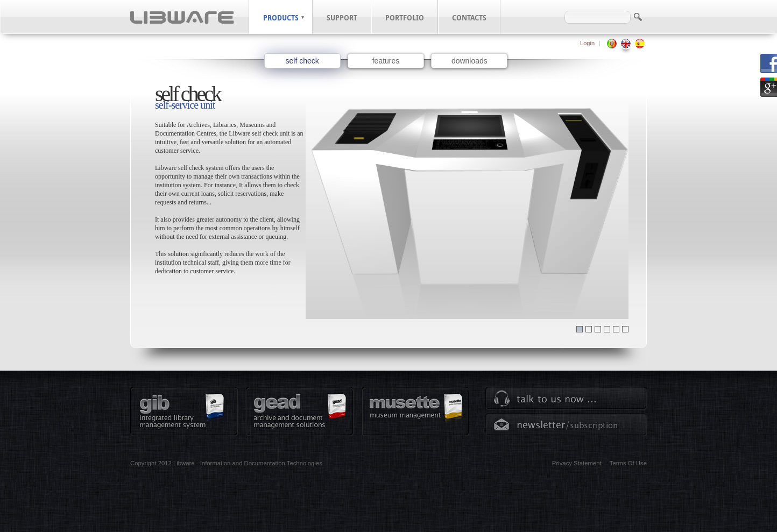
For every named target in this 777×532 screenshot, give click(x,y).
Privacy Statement (577, 463)
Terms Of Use (628, 463)
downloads (469, 61)
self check (302, 61)
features (386, 61)
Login (587, 43)
